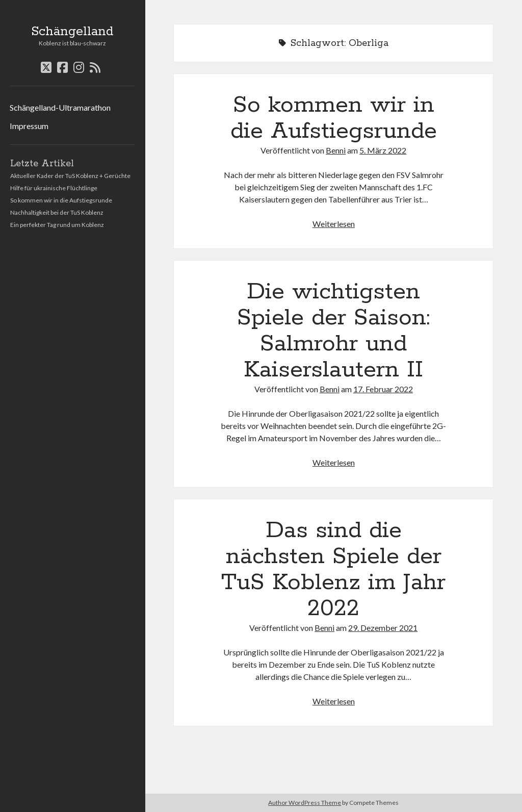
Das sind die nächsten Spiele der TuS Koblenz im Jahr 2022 (333, 569)
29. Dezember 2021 (383, 628)
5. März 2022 (383, 150)
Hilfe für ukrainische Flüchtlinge (54, 188)
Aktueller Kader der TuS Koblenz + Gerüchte (70, 176)
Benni (336, 150)
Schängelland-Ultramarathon (60, 107)
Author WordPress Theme (305, 803)
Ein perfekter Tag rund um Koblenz (57, 225)
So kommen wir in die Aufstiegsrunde (61, 200)
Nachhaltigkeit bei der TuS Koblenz (57, 212)
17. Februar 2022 (383, 389)
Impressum (29, 126)
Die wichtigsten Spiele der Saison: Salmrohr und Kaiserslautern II (333, 331)
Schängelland (72, 32)
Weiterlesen (334, 224)
